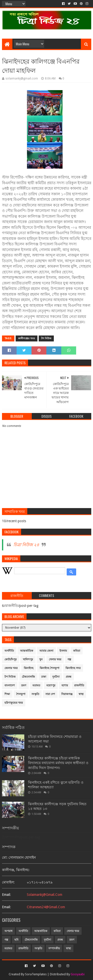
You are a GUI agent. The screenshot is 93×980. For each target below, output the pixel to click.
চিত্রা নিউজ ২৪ (26, 545)
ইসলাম (63, 651)
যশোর (65, 685)
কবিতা (77, 651)
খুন (41, 659)
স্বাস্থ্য (81, 694)
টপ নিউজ (46, 338)
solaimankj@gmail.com (45, 895)
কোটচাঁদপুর (11, 659)
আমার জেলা (46, 651)
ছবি (16, 940)
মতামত (36, 685)
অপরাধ (8, 931)
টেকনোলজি (28, 677)
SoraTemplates (36, 974)
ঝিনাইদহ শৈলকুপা (49, 668)
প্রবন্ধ (69, 677)
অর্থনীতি (9, 651)
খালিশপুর (28, 659)
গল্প (69, 659)
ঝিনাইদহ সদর (73, 668)
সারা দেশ (50, 694)
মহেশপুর (51, 685)
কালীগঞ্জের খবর (27, 338)
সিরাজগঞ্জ (67, 694)
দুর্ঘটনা (56, 677)
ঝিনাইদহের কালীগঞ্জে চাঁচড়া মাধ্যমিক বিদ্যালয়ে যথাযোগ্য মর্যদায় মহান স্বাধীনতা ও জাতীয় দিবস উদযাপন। (58, 763)
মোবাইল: (8, 882)
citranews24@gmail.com (46, 907)
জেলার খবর (11, 668)
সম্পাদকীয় (54, 948)
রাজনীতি (79, 685)
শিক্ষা (7, 694)
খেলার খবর (55, 659)
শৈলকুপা (21, 694)
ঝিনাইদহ (29, 668)
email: (6, 895)
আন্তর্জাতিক (27, 651)
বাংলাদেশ (10, 685)
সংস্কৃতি (35, 694)
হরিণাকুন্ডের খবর (14, 703)
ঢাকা (44, 677)
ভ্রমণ (24, 685)
